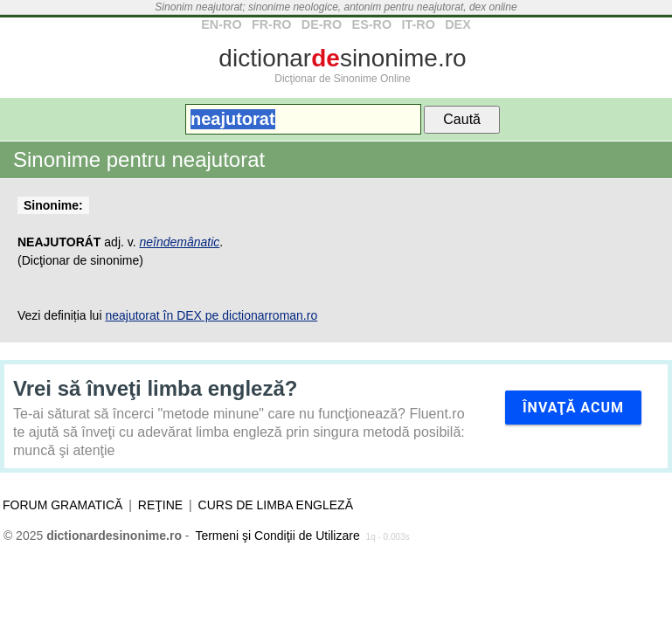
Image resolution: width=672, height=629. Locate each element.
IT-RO (418, 24)
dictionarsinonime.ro (342, 58)
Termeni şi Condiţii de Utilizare (277, 536)
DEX (458, 24)
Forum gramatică (62, 505)
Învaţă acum (573, 408)
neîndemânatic (180, 242)
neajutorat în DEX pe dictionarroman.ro (211, 315)
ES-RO (372, 24)
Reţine (160, 505)
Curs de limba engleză (276, 505)
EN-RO (221, 24)
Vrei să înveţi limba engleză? (155, 388)
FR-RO (272, 24)
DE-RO (322, 24)
